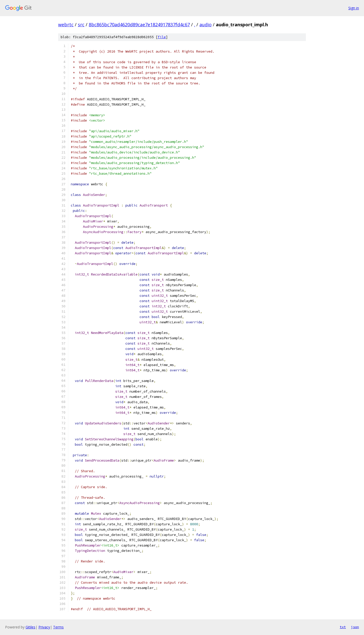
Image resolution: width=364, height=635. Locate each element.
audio (206, 25)
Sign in (354, 8)
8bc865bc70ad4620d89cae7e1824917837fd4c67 (139, 25)
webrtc (66, 25)
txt (343, 627)
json (355, 627)
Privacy (44, 627)
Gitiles (30, 627)
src (81, 25)
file (162, 37)
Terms (58, 627)
